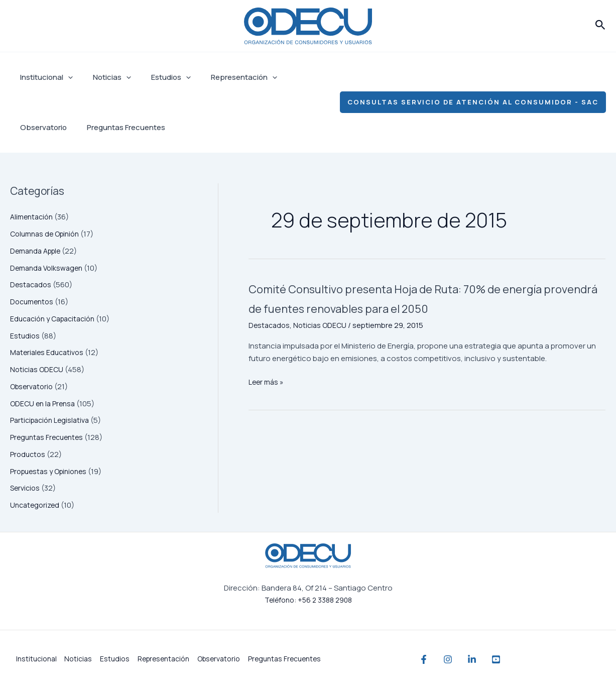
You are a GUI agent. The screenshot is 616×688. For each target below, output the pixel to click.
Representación (226, 77)
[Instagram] (458, 659)
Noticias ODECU (38, 369)
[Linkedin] (492, 659)
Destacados (32, 284)
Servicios (26, 488)
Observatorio (298, 77)
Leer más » (267, 402)
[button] (600, 26)
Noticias (104, 77)
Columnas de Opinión (48, 234)
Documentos (33, 302)
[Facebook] (424, 659)
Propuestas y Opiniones (52, 471)
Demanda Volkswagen (49, 268)
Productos (29, 454)
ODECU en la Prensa (44, 404)
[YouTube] (526, 659)
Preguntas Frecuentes (57, 127)
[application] (66, 77)
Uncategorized (36, 505)
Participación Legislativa (52, 420)
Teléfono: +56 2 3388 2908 (308, 600)
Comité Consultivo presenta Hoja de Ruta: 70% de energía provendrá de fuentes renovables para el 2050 (420, 307)
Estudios (158, 77)
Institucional (44, 77)
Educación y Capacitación (56, 319)
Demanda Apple (38, 251)
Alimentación (33, 217)
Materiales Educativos (49, 352)
